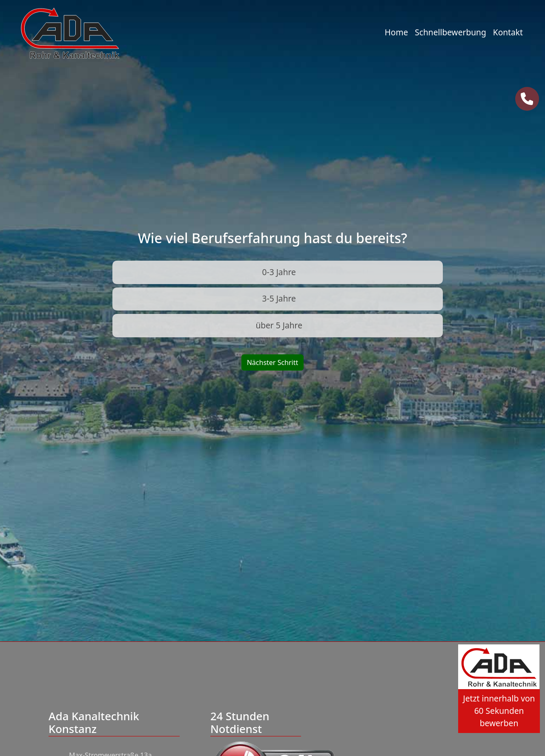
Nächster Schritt (273, 362)
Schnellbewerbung (450, 32)
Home (397, 32)
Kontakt (508, 32)
